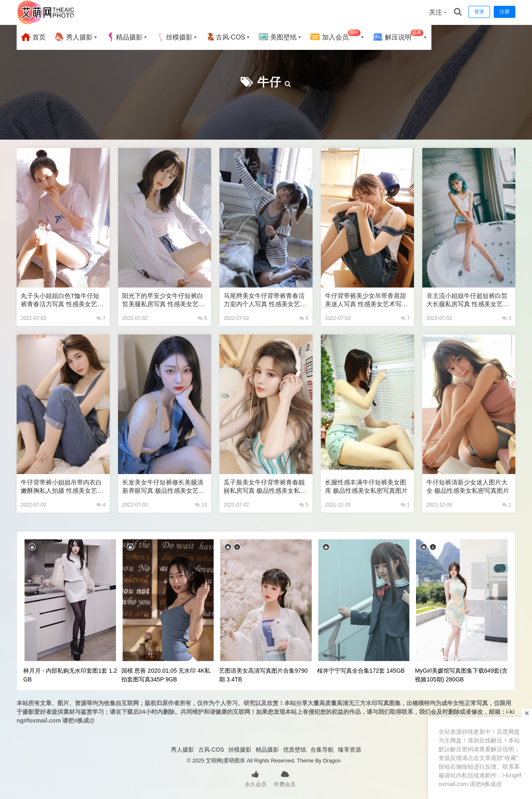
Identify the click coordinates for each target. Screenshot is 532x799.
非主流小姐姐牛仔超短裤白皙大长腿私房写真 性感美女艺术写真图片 (468, 300)
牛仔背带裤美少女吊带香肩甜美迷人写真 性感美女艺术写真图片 (366, 300)
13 (201, 505)
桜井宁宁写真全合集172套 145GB (361, 671)
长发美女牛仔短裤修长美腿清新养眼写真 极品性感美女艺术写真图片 (164, 487)
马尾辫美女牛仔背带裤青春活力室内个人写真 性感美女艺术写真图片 (265, 300)
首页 (33, 37)
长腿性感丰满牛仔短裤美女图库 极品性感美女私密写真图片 (366, 486)
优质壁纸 (295, 750)
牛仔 (269, 82)
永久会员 (256, 778)
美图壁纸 (278, 37)
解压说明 (398, 36)
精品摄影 (124, 37)
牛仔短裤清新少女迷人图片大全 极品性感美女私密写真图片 (468, 486)
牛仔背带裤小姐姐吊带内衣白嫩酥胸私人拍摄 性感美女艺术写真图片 (62, 487)
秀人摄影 (73, 37)
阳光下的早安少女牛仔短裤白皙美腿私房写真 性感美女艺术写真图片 (164, 300)
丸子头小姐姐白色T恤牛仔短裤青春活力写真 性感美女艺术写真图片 (62, 300)
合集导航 (322, 750)
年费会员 (285, 778)
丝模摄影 (174, 37)
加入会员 (335, 36)
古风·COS (225, 37)
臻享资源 (350, 750)
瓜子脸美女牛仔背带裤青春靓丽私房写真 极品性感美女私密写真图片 (265, 487)
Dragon (332, 761)
